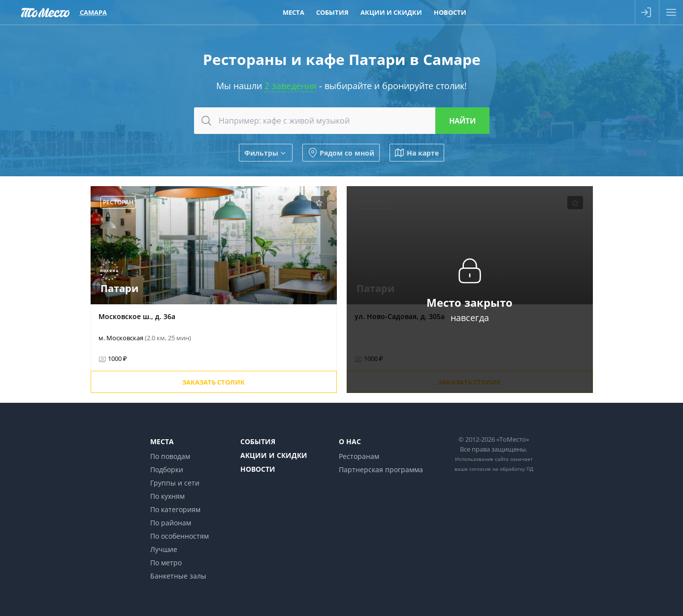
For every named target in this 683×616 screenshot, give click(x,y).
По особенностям (179, 536)
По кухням (167, 496)
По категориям (175, 509)
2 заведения (291, 86)
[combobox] (342, 121)
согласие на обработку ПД (501, 469)
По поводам (170, 456)
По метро (166, 563)
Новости (258, 469)
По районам (171, 523)
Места (162, 441)
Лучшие (164, 549)
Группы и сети (175, 483)
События (258, 441)
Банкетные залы (178, 576)
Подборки (167, 470)
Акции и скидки (274, 455)
